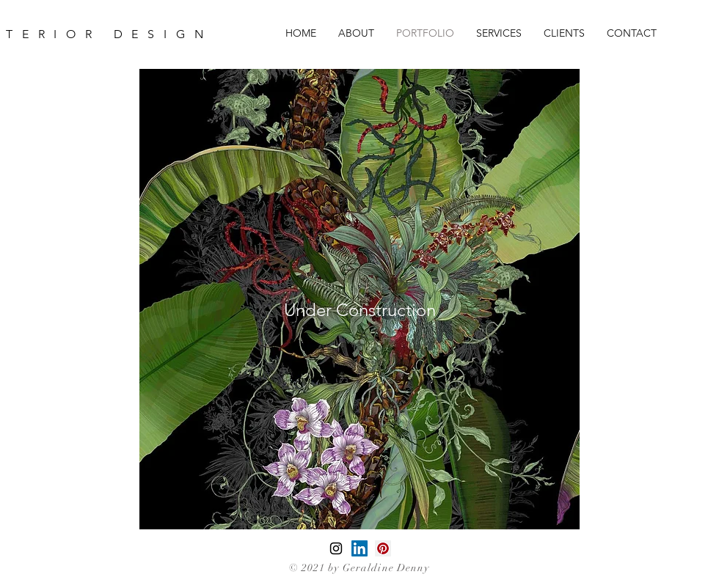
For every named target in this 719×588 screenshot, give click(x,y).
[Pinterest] (383, 548)
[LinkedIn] (359, 548)
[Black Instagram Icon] (336, 548)
